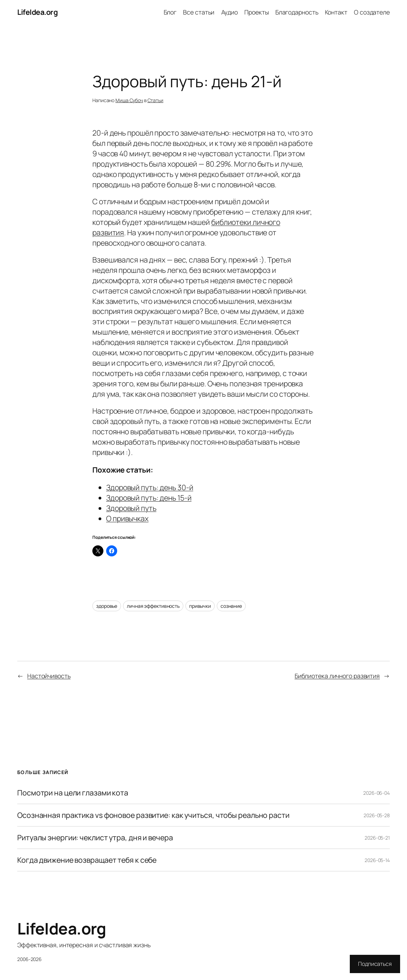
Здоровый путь (131, 508)
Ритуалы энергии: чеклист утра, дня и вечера (95, 838)
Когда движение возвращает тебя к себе (87, 860)
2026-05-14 (377, 860)
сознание (231, 606)
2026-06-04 (377, 793)
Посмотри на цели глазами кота (73, 793)
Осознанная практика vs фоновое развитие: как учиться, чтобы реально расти (153, 815)
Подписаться (375, 964)
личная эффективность (153, 606)
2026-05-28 (377, 815)
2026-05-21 (377, 838)
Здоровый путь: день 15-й (149, 498)
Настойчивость (49, 676)
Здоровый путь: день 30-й (150, 487)
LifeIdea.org (37, 12)
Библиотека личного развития (337, 676)
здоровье (107, 606)
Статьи (155, 100)
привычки (200, 606)
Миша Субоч (129, 100)
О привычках (127, 518)
